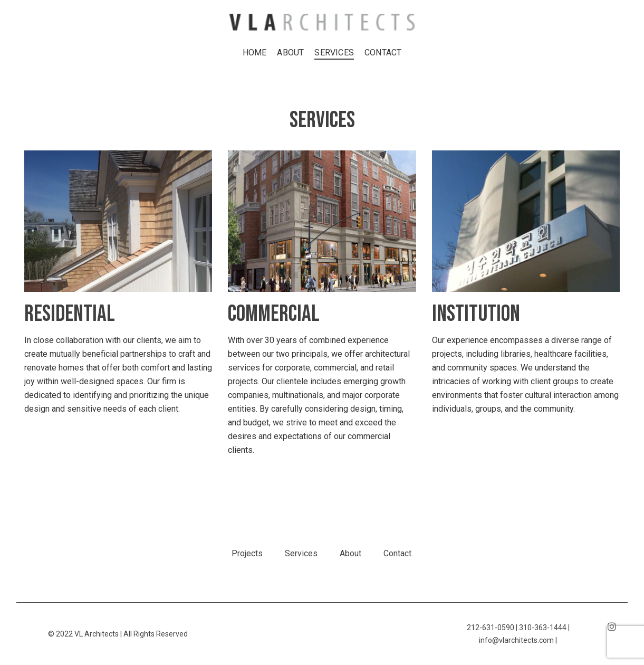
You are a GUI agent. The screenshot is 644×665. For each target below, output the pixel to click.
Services (301, 553)
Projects (247, 553)
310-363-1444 (543, 628)
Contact (397, 553)
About (350, 553)
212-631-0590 (491, 628)
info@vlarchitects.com (516, 640)
